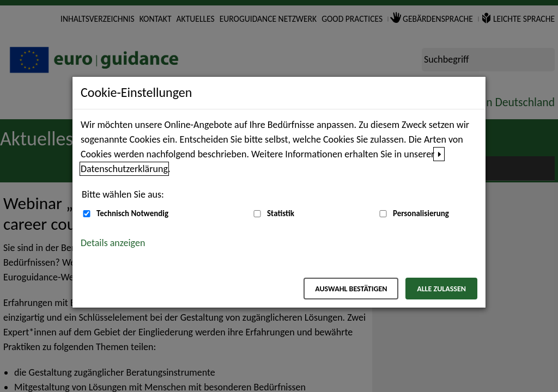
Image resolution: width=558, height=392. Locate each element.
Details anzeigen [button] (113, 243)
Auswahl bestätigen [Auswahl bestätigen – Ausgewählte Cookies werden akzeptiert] (351, 289)
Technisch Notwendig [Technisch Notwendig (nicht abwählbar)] (132, 213)
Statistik (281, 213)
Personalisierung (421, 213)
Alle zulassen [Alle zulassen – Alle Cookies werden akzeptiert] (441, 289)
